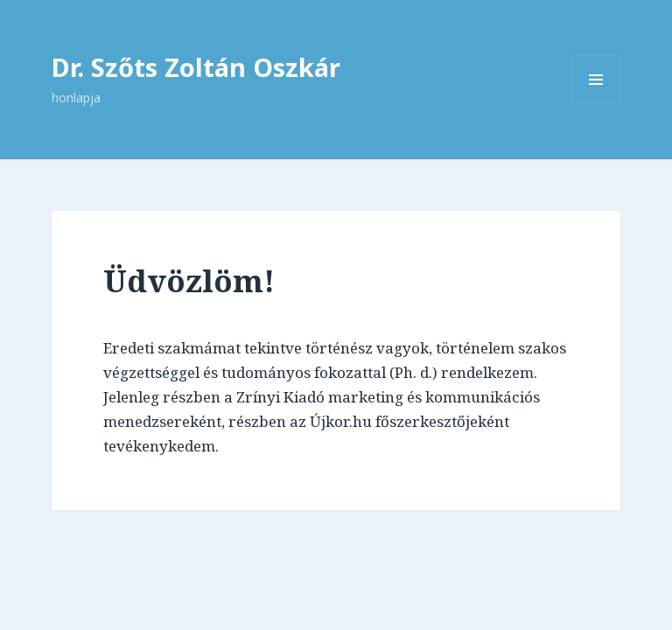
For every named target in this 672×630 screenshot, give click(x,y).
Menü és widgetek (596, 104)
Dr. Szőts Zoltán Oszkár (196, 67)
